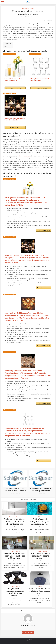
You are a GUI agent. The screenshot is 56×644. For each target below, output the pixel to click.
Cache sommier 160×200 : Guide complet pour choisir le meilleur (15, 521)
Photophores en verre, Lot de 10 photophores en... (41, 80)
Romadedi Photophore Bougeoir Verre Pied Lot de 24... (15, 119)
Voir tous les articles (28, 633)
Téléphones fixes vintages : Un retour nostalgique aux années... (15, 592)
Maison (32, 8)
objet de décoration (24, 156)
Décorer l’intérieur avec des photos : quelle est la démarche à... (15, 556)
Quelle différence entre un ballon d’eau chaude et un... (40, 591)
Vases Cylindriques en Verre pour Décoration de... (13, 80)
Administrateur (31, 17)
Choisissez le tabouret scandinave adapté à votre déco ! (41, 556)
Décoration (25, 8)
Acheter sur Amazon (16, 88)
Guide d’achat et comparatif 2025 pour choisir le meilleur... (40, 521)
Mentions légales (28, 642)
